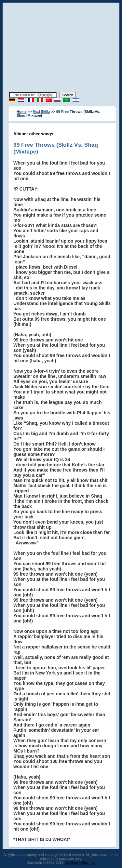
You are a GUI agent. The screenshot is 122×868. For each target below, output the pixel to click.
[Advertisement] (61, 48)
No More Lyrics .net (80, 862)
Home (22, 112)
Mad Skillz (41, 112)
